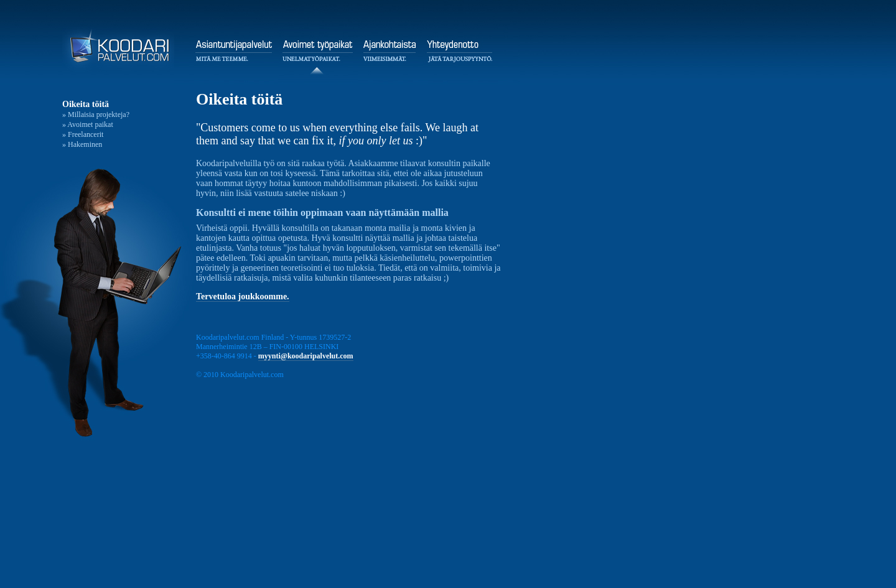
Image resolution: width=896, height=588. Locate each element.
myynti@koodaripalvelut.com (306, 356)
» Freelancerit (83, 134)
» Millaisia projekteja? (96, 114)
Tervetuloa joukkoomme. (243, 296)
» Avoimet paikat (88, 124)
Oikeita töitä (86, 104)
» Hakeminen (82, 144)
